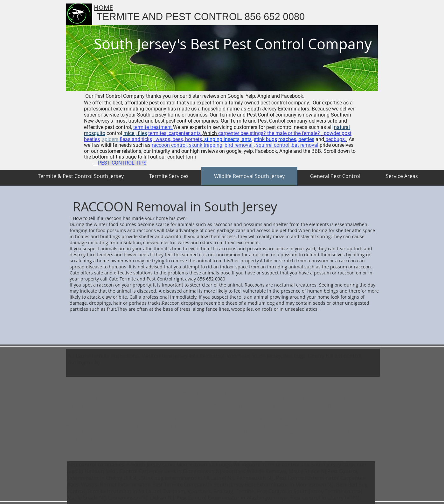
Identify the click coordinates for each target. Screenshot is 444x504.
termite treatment (153, 127)
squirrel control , (274, 145)
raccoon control (169, 145)
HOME (103, 7)
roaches (287, 139)
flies (142, 133)
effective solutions (133, 273)
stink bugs (265, 139)
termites (157, 133)
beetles (306, 139)
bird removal (239, 145)
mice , (130, 133)
